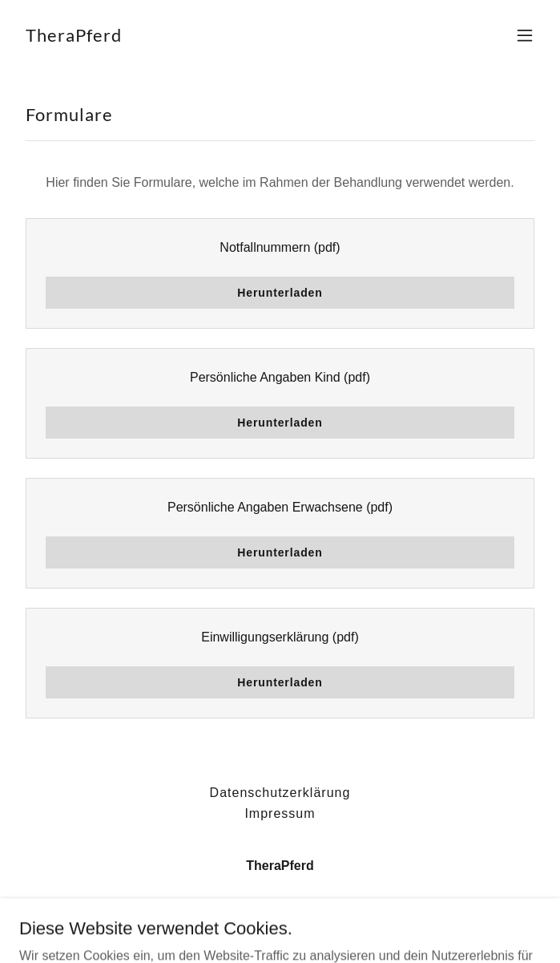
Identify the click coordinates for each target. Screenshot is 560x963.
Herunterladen (280, 293)
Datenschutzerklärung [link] (280, 793)
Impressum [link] (280, 813)
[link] (74, 37)
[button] (525, 35)
